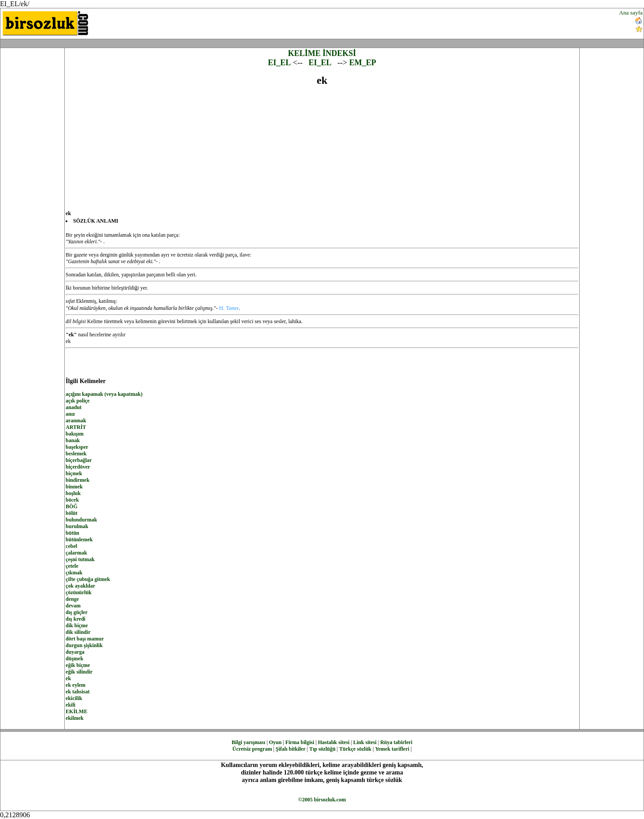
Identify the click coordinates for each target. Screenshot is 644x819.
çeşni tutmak (80, 559)
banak (73, 440)
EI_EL (279, 63)
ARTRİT (76, 427)
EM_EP (363, 63)
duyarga (75, 652)
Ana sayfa (631, 13)
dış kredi (76, 619)
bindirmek (78, 480)
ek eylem (76, 685)
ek (68, 678)
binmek (74, 487)
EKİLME (76, 711)
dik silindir (78, 632)
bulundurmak (81, 520)
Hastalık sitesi (334, 742)
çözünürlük (79, 592)
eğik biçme (78, 665)
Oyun (276, 742)
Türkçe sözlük (355, 749)
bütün (72, 533)
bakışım (75, 434)
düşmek (74, 659)
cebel (71, 546)
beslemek (76, 454)
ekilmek (75, 718)
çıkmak (74, 573)
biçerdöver (78, 467)
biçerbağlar (79, 460)
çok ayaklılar (80, 586)
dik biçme (77, 625)
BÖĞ (72, 506)
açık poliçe (78, 401)
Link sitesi (365, 742)
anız (70, 414)
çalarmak (76, 553)
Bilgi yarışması (248, 742)
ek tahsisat (78, 692)
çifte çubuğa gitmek (88, 579)
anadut (74, 407)
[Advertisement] (387, 22)
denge (72, 599)
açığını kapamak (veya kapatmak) (104, 394)
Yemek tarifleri (392, 749)
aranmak (76, 421)
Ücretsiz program (252, 749)
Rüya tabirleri (396, 742)
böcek (72, 500)
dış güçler (77, 612)
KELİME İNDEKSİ (322, 53)
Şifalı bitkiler (291, 749)
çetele (72, 566)
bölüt (72, 513)
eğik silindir (79, 672)
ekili (70, 705)
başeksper (77, 447)
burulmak (77, 526)
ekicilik (74, 698)
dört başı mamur (85, 639)
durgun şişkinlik (84, 645)
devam (73, 606)
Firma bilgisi (300, 742)
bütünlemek (79, 540)
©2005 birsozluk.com (322, 800)
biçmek (74, 473)
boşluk (73, 493)
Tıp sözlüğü (322, 749)
